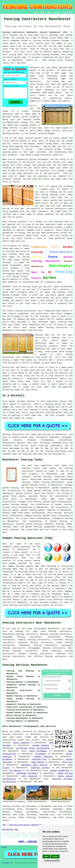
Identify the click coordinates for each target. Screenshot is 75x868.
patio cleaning (21, 743)
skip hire (67, 762)
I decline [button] (55, 856)
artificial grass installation (33, 748)
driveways (41, 754)
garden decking (41, 745)
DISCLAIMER (67, 13)
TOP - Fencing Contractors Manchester (22, 825)
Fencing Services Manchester (25, 665)
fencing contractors (56, 656)
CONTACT (57, 13)
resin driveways (38, 751)
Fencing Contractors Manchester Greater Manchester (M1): (35, 32)
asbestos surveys (40, 768)
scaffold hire (39, 759)
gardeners (7, 759)
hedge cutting (65, 773)
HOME (36, 13)
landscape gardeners (27, 773)
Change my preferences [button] (52, 861)
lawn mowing (37, 762)
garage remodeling (60, 771)
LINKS (42, 13)
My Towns (6, 863)
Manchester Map (10, 830)
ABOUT (49, 13)
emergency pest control (34, 765)
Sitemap (4, 847)
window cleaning (43, 757)
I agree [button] (46, 856)
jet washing (15, 771)
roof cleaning (29, 776)
